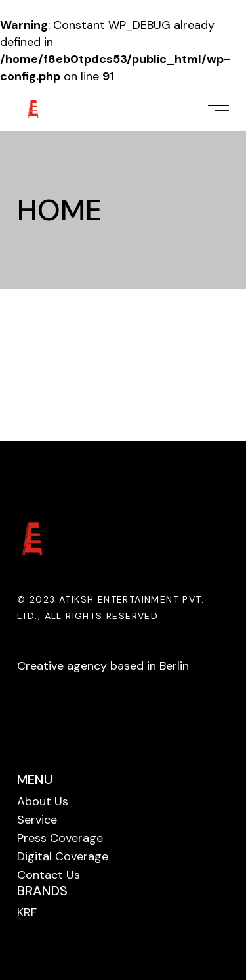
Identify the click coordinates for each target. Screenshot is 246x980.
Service (37, 820)
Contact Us (49, 875)
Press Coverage (60, 838)
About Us (43, 801)
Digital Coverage (63, 856)
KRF (27, 912)
